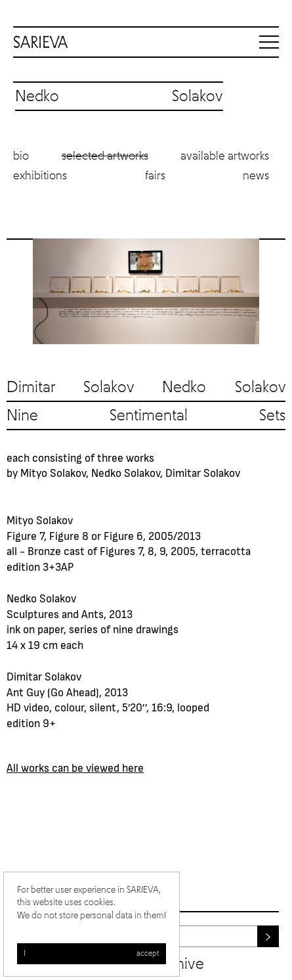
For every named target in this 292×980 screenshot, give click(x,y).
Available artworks (225, 156)
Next (272, 292)
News (256, 176)
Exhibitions (40, 176)
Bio (21, 156)
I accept (92, 954)
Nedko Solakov (224, 388)
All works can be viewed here (75, 767)
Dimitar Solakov (70, 388)
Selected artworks (105, 156)
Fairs (155, 176)
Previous (20, 292)
